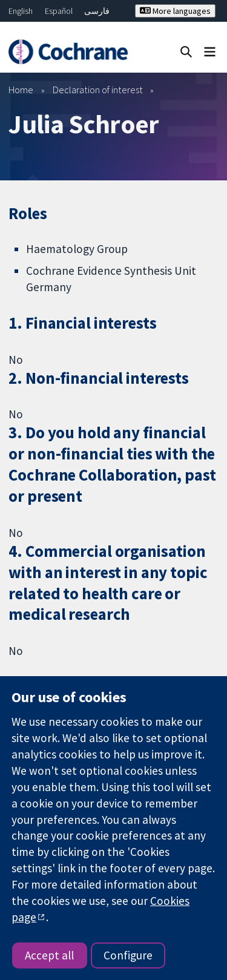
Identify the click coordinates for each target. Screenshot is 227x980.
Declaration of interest (98, 90)
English (21, 11)
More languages (175, 11)
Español (59, 11)
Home (21, 90)
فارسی (97, 11)
